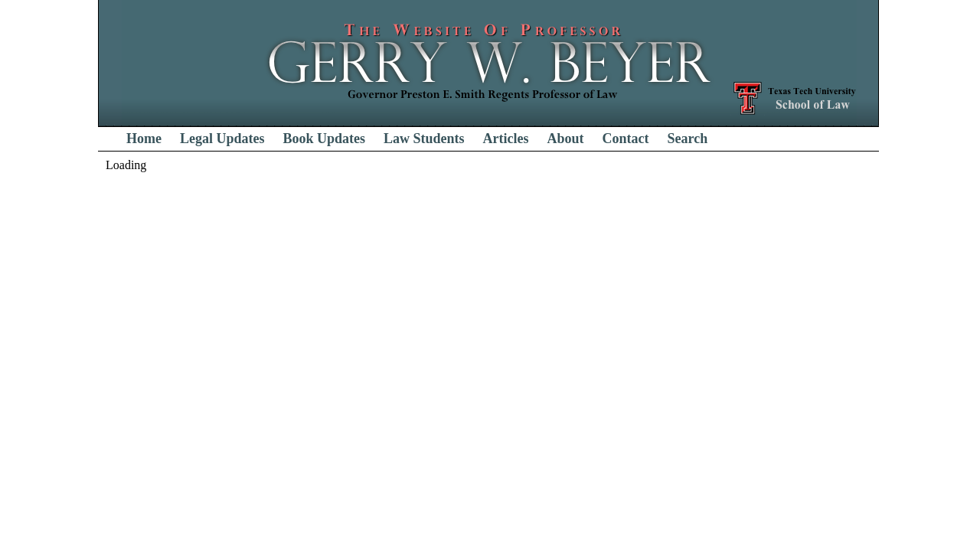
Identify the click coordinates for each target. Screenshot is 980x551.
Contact (626, 139)
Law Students (424, 139)
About (566, 139)
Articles (506, 139)
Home (144, 139)
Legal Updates (222, 139)
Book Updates (325, 139)
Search (688, 139)
